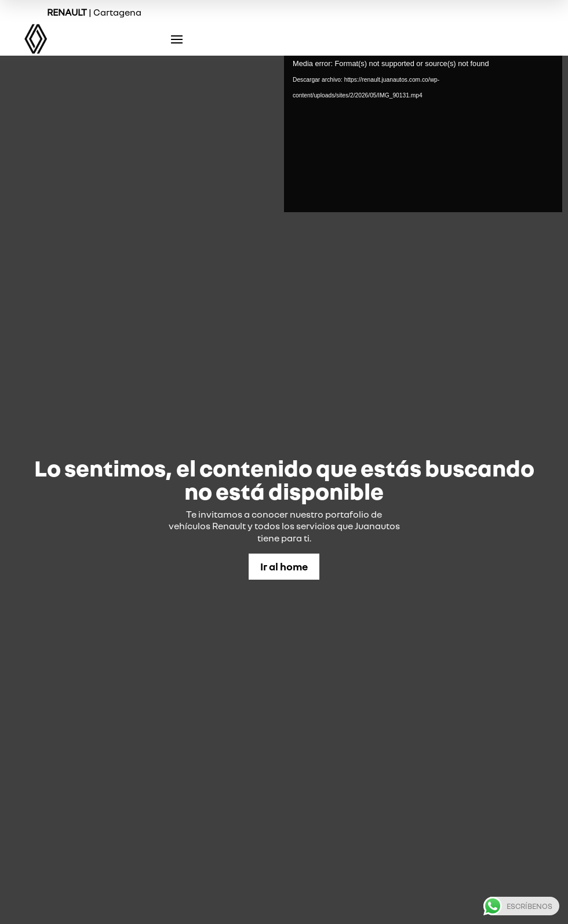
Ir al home (284, 566)
